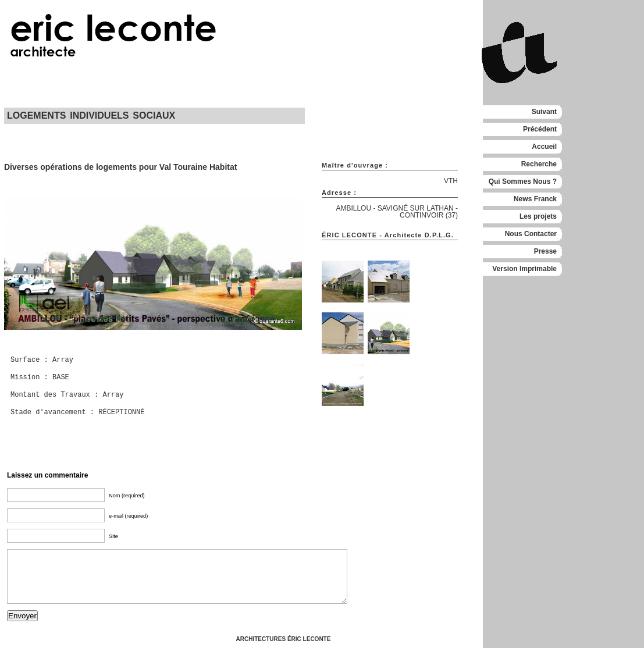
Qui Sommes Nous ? (523, 181)
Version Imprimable (524, 269)
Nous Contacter (531, 234)
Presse (545, 251)
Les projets (538, 216)
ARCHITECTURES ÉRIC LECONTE (284, 639)
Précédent (540, 129)
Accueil (544, 147)
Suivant (544, 112)
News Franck (535, 199)
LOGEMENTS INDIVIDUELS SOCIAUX (91, 115)
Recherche (539, 164)
